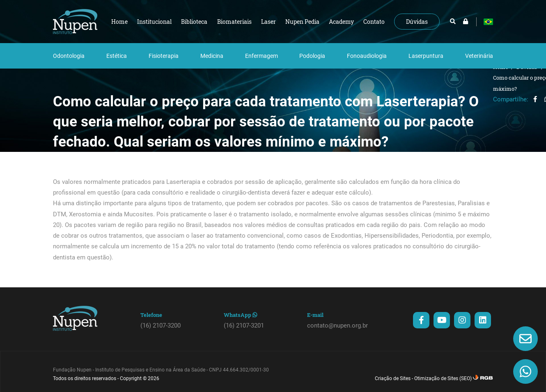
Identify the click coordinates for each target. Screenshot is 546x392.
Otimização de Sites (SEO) (443, 378)
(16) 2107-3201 (244, 326)
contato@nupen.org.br (337, 326)
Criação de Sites (393, 378)
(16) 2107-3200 (161, 326)
